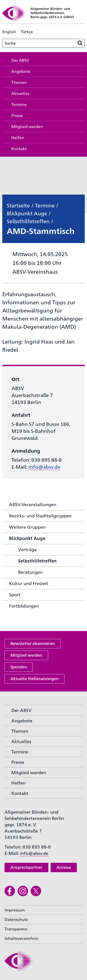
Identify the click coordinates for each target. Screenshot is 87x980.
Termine (45, 205)
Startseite (18, 205)
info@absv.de (44, 467)
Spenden (19, 667)
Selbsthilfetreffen (28, 221)
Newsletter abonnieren (33, 643)
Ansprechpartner (26, 867)
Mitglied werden (26, 655)
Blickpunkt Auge (27, 213)
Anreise (64, 867)
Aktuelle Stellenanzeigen (34, 678)
